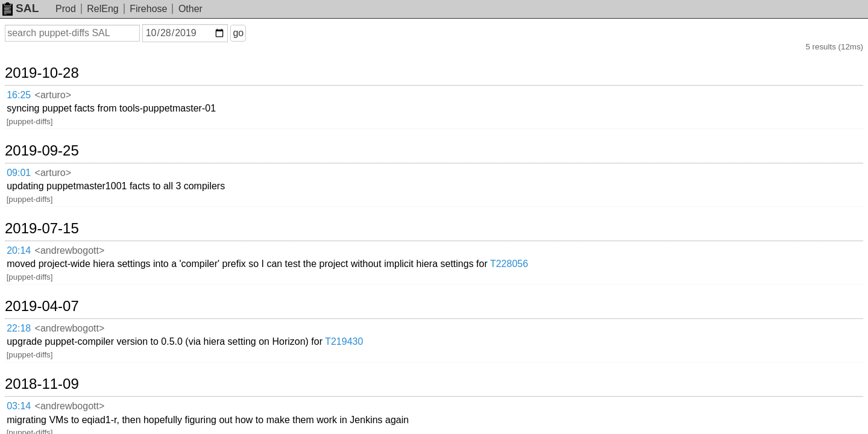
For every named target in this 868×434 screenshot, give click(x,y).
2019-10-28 (56, 61)
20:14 (31, 176)
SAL (20, 8)
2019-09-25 (56, 108)
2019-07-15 (56, 156)
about (841, 422)
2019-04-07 (56, 203)
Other (190, 9)
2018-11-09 (56, 250)
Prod (66, 9)
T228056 (610, 176)
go (253, 33)
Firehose (148, 9)
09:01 (31, 129)
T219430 (445, 223)
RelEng (102, 9)
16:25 (31, 82)
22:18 (31, 223)
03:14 (31, 270)
